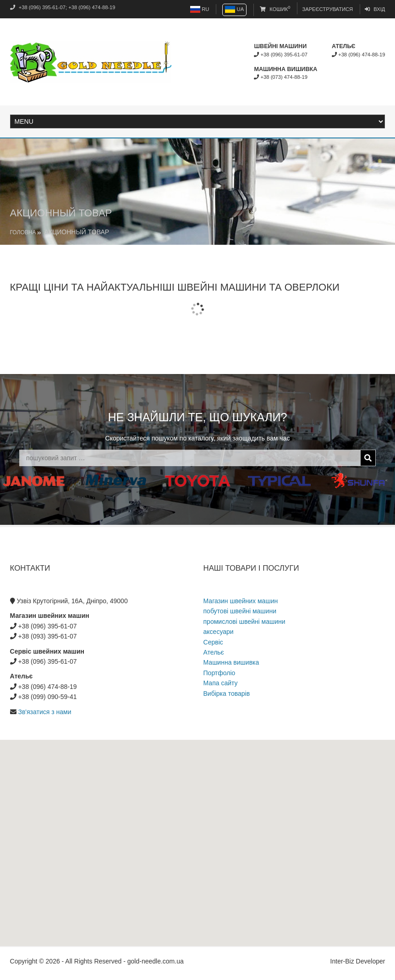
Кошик (275, 9)
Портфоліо (219, 673)
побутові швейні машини (240, 611)
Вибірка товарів (227, 694)
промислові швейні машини (244, 622)
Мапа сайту (221, 683)
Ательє (214, 652)
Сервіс (213, 642)
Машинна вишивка (231, 662)
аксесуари (219, 632)
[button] (197, 834)
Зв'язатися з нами (44, 712)
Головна (23, 232)
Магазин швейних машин (241, 601)
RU (200, 9)
